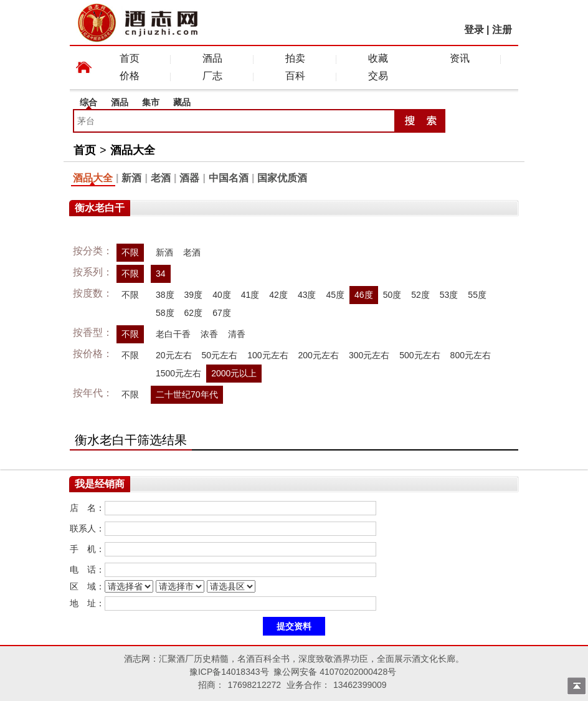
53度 (449, 295)
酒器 (189, 178)
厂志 (212, 76)
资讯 (460, 58)
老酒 (161, 178)
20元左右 (174, 355)
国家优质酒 (282, 178)
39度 (194, 295)
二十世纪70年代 (187, 394)
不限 (130, 252)
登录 (474, 30)
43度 (307, 295)
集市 (151, 102)
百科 (295, 76)
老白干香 (173, 334)
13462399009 (360, 685)
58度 (165, 313)
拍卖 (295, 58)
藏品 (182, 102)
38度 (165, 295)
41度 (250, 295)
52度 (420, 295)
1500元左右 (178, 373)
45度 (335, 295)
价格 (130, 76)
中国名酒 (229, 178)
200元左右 (319, 355)
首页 (130, 58)
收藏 (378, 58)
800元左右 (471, 355)
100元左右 (268, 355)
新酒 (131, 178)
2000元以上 (234, 373)
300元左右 (369, 355)
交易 (378, 76)
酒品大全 (133, 150)
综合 (88, 102)
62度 (194, 313)
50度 (392, 295)
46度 (364, 295)
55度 (477, 295)
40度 (222, 295)
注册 (502, 30)
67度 (222, 313)
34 (161, 274)
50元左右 (220, 355)
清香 (237, 334)
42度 (278, 295)
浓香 (209, 334)
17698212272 (254, 685)
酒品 (212, 58)
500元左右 (420, 355)
